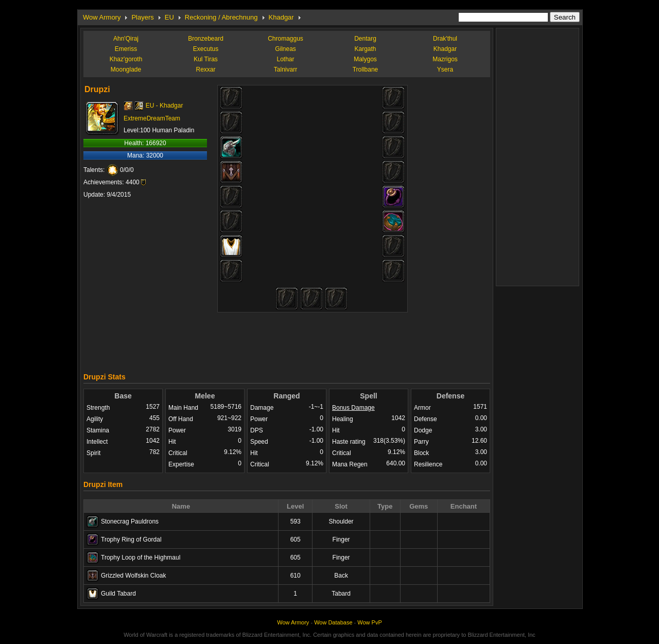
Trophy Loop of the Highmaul (141, 558)
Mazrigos (445, 59)
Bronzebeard (206, 39)
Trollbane (366, 69)
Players (142, 17)
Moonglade (126, 69)
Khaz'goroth (126, 59)
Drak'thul (445, 39)
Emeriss (126, 49)
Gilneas (285, 49)
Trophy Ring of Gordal (131, 539)
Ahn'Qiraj (126, 39)
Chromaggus (285, 39)
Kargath (365, 49)
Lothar (285, 59)
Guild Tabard (118, 594)
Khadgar (281, 17)
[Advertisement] (287, 340)
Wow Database (333, 622)
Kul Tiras (206, 59)
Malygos (365, 59)
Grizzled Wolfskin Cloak (133, 576)
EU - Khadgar (164, 106)
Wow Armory (102, 17)
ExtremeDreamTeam (152, 118)
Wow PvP (369, 622)
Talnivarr (285, 69)
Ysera (445, 69)
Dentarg (365, 39)
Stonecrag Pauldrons (130, 521)
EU (169, 17)
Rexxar (205, 69)
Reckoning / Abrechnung (221, 17)
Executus (206, 49)
